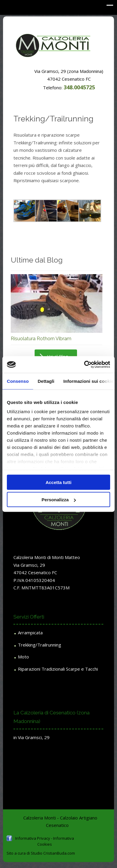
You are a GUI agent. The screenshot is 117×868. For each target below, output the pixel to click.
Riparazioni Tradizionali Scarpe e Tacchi (58, 669)
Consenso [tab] (18, 381)
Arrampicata (30, 633)
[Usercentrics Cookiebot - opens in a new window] (84, 365)
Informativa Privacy (33, 838)
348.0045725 (79, 87)
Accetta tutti (59, 482)
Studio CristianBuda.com (53, 853)
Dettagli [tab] (46, 381)
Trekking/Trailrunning (40, 645)
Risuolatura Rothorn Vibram (41, 339)
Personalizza (59, 500)
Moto (23, 657)
